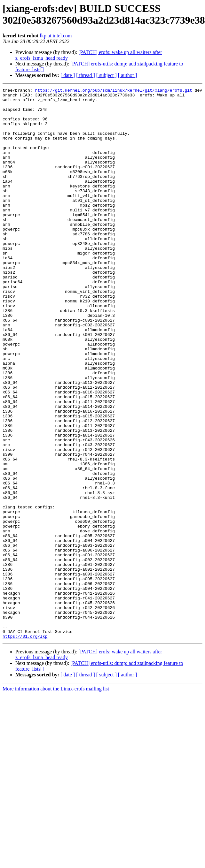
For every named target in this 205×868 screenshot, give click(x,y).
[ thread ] (86, 75)
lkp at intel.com (56, 36)
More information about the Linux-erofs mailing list (56, 799)
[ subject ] (106, 75)
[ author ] (128, 75)
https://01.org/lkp (25, 746)
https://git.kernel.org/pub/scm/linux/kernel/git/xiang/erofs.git (113, 91)
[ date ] (68, 75)
